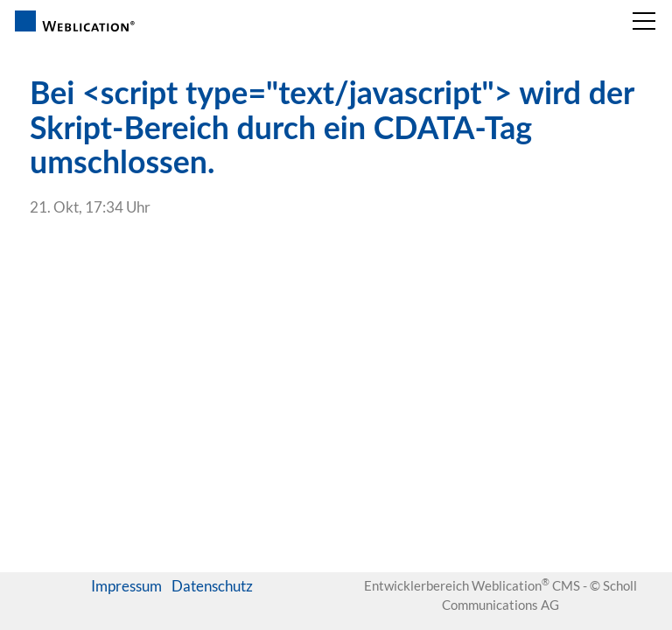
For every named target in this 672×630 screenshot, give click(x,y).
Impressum (126, 586)
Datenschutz (212, 586)
